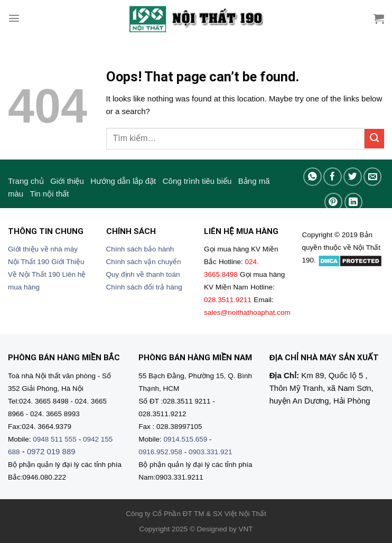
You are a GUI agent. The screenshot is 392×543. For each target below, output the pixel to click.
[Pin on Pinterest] (334, 202)
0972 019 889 (51, 451)
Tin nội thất (49, 194)
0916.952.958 (160, 452)
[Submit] (374, 139)
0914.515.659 (186, 439)
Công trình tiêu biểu (197, 181)
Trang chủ (26, 181)
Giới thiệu (67, 181)
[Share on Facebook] (333, 177)
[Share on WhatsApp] (312, 177)
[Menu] (14, 18)
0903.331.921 (211, 452)
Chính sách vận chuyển (144, 262)
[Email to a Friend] (373, 177)
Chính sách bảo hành (140, 249)
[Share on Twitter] (353, 177)
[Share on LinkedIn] (354, 202)
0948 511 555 (55, 439)
